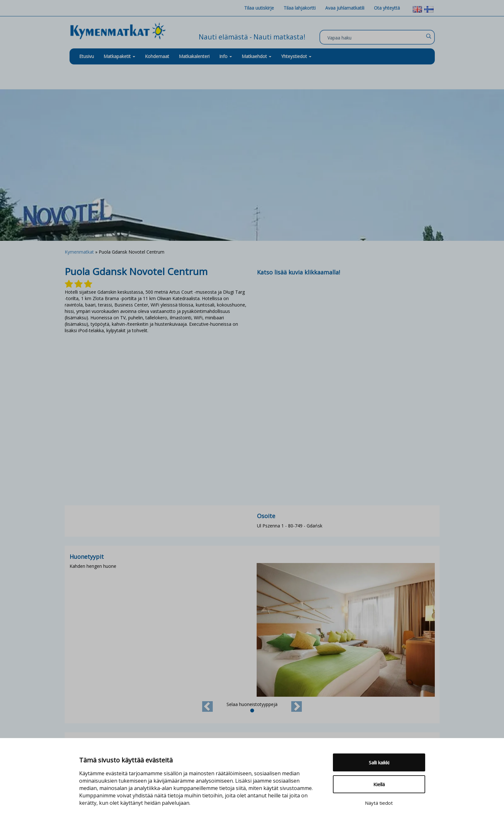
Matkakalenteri (194, 56)
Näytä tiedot (379, 803)
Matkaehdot (256, 56)
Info (226, 56)
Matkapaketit (119, 56)
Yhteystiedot (296, 56)
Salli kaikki (379, 762)
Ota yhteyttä (387, 8)
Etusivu (87, 56)
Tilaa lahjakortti (300, 8)
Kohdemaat (157, 56)
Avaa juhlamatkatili (345, 8)
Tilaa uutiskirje (259, 8)
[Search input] (376, 38)
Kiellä (379, 784)
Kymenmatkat (79, 252)
